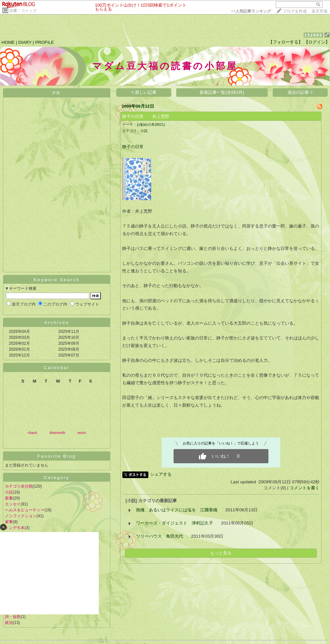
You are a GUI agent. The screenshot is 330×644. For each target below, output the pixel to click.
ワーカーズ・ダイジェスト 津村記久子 (175, 523)
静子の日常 (133, 147)
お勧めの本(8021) (151, 124)
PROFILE (45, 42)
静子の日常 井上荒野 (146, 116)
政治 (9, 623)
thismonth (57, 433)
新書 (9, 498)
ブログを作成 (295, 11)
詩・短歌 (13, 617)
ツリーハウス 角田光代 (160, 536)
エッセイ (13, 504)
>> (251, 11)
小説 (9, 492)
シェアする (161, 474)
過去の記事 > (300, 92)
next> (82, 433)
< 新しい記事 (144, 92)
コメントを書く (304, 488)
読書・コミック (23, 11)
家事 (9, 522)
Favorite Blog (57, 456)
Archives (56, 322)
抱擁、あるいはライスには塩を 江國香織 (177, 510)
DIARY (25, 42)
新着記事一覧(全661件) (222, 92)
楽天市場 (319, 11)
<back (32, 433)
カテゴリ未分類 (19, 486)
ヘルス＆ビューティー (25, 510)
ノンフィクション (21, 516)
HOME (8, 42)
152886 (313, 35)
